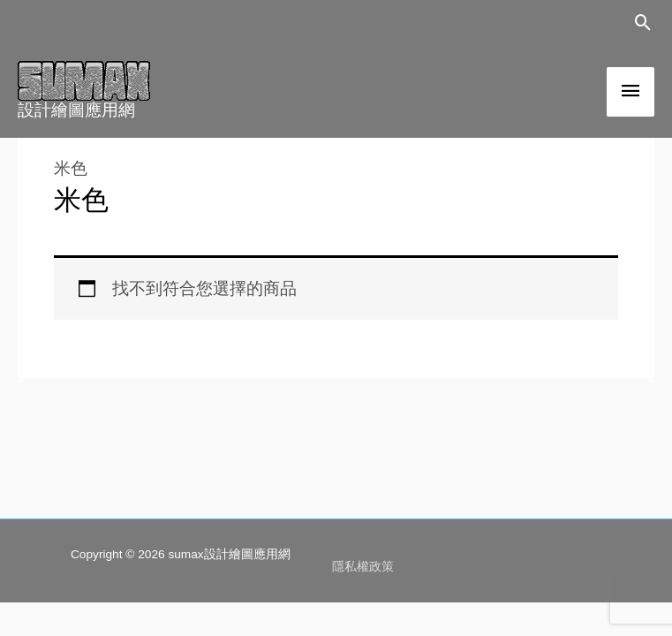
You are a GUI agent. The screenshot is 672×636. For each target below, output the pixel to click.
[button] (643, 23)
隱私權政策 (363, 567)
